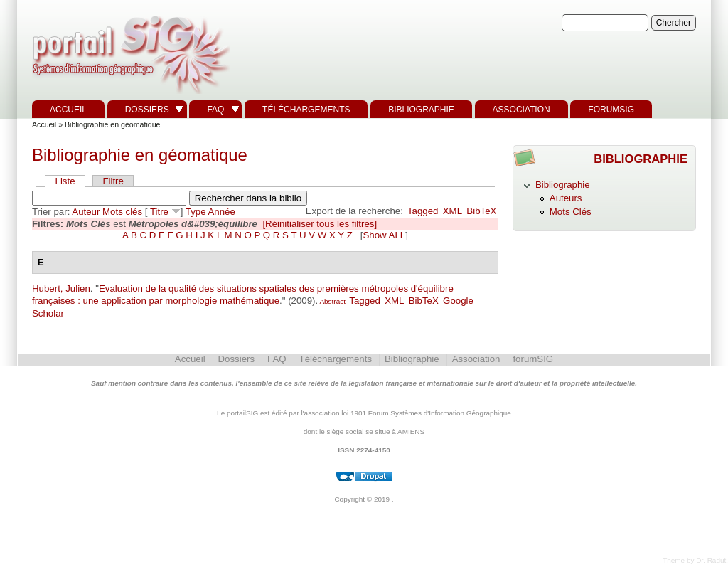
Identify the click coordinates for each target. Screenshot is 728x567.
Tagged (423, 211)
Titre (159, 212)
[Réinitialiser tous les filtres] (320, 224)
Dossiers (147, 110)
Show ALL (384, 235)
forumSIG (611, 110)
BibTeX (481, 211)
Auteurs (566, 198)
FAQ (215, 110)
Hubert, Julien (61, 288)
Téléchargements (306, 110)
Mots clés (122, 212)
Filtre (113, 181)
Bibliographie (421, 110)
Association (521, 110)
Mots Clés (571, 212)
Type (196, 212)
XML (453, 211)
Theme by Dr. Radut (694, 560)
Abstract (332, 301)
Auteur (86, 212)
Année (222, 212)
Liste (65, 181)
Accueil (68, 110)
